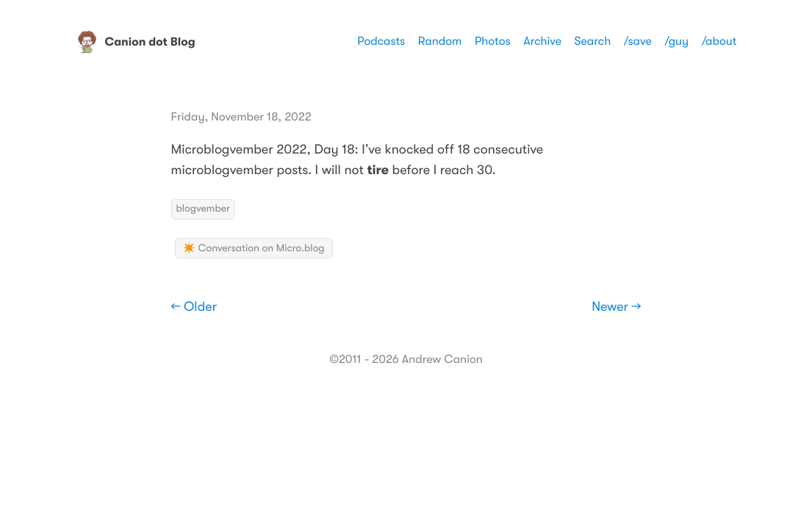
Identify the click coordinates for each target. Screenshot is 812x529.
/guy (676, 41)
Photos (493, 41)
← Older (194, 307)
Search (593, 41)
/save (638, 41)
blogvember (204, 209)
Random (440, 41)
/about (719, 41)
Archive (542, 41)
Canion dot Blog (136, 42)
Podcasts (381, 41)
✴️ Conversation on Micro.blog (254, 248)
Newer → (616, 307)
